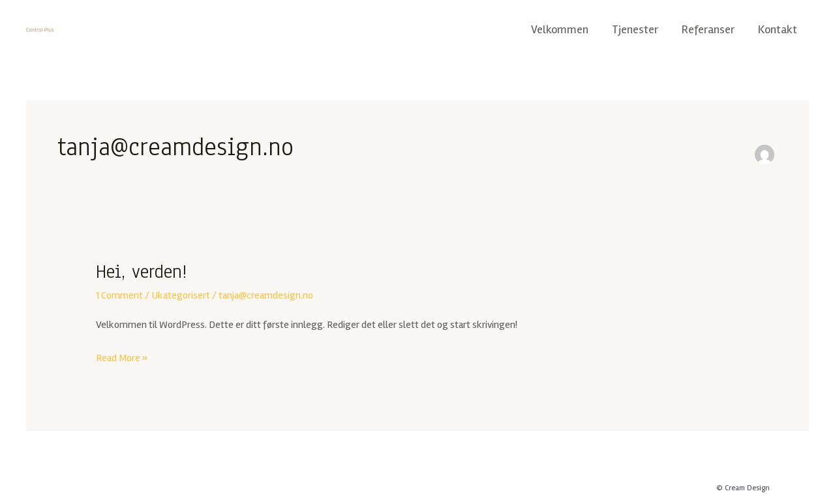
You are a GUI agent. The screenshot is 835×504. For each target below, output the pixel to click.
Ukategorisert (181, 295)
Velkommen (560, 29)
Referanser (708, 29)
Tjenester (635, 29)
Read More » (122, 357)
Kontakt (778, 29)
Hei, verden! (141, 272)
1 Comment (119, 295)
